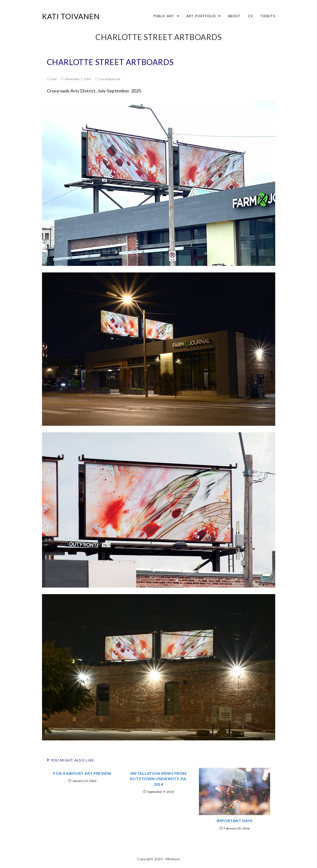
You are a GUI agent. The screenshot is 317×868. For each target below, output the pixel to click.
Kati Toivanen (71, 16)
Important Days (235, 821)
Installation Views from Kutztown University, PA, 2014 (158, 779)
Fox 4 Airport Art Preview (82, 773)
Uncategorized (110, 79)
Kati (54, 79)
